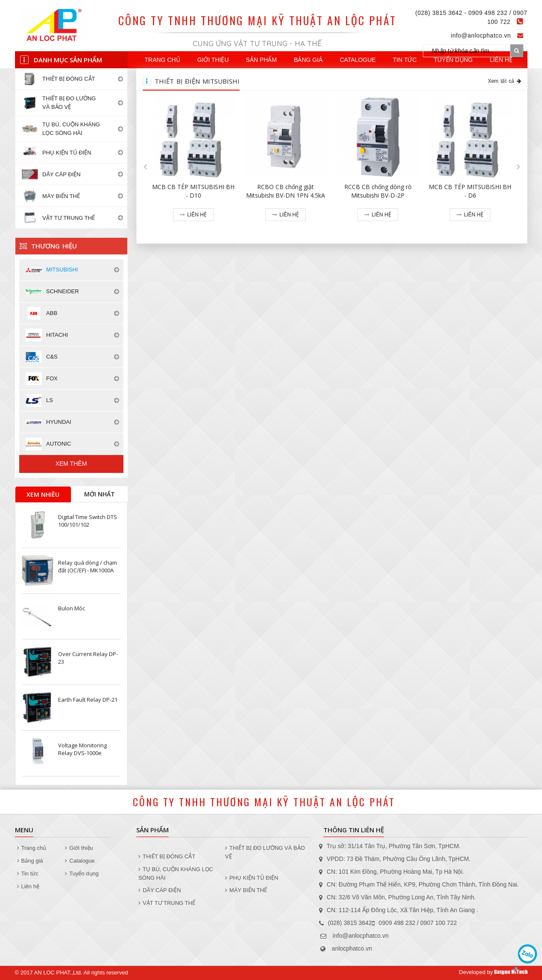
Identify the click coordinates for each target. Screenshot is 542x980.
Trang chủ (163, 60)
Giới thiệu (213, 60)
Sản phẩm (261, 60)
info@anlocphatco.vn (481, 35)
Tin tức (405, 60)
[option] (193, 167)
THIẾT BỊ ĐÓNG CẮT (167, 856)
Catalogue (357, 60)
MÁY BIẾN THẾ (246, 890)
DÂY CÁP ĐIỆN (160, 890)
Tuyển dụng (453, 60)
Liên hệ (501, 60)
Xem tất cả (504, 81)
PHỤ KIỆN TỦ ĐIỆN (252, 878)
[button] (145, 167)
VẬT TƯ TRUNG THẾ (167, 903)
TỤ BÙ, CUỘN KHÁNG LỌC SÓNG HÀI (176, 874)
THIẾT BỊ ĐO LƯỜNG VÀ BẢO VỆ (265, 852)
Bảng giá (308, 60)
